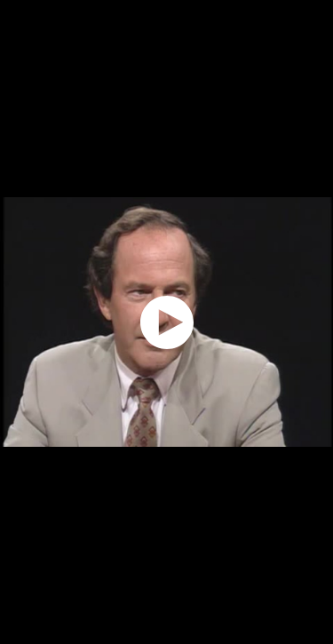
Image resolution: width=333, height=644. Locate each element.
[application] (166, 322)
